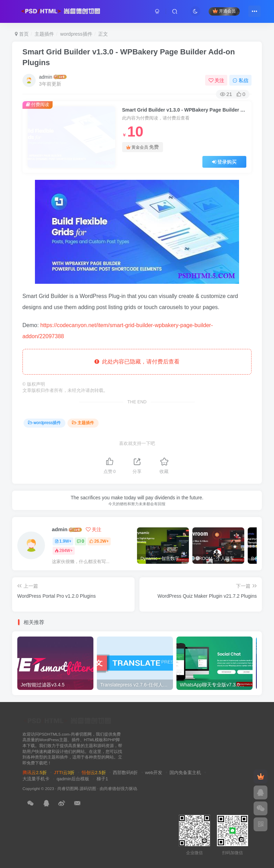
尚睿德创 (112, 788)
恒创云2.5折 (94, 773)
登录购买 (225, 162)
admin (46, 77)
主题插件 (44, 34)
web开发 (154, 773)
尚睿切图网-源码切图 (77, 788)
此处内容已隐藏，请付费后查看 (137, 362)
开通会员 (224, 11)
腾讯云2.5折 (35, 773)
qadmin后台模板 (73, 779)
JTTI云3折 (64, 773)
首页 (22, 34)
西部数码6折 (125, 773)
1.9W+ (63, 541)
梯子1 (102, 779)
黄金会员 (143, 147)
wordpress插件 (76, 34)
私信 (240, 80)
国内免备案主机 (185, 773)
